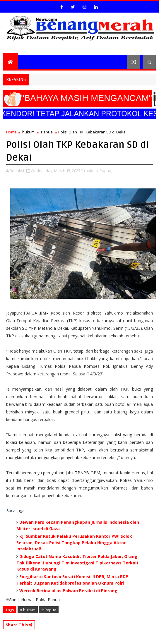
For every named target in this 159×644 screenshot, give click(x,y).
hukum (28, 132)
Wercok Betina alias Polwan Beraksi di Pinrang (68, 591)
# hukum (28, 610)
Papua (47, 132)
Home (11, 132)
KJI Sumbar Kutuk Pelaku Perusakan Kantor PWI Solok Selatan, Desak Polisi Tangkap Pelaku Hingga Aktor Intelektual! (74, 542)
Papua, (106, 171)
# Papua (49, 610)
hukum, (92, 171)
